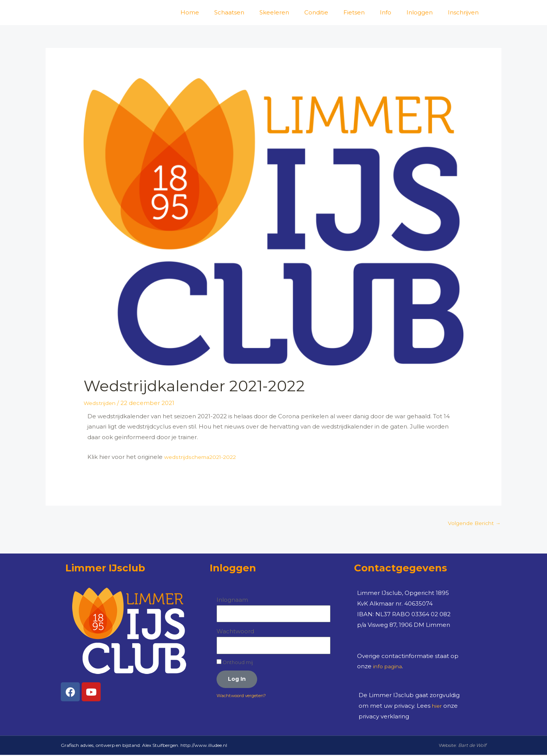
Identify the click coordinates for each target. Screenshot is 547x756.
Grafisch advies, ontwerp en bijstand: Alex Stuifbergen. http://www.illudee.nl (144, 746)
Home (190, 12)
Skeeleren (274, 12)
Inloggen (420, 12)
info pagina (389, 667)
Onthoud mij (235, 663)
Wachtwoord (235, 632)
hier (437, 707)
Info (386, 12)
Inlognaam (232, 601)
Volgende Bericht (472, 524)
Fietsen (354, 12)
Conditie (316, 12)
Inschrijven (463, 12)
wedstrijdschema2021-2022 (203, 457)
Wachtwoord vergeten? (246, 698)
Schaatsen (229, 12)
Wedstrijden (101, 403)
